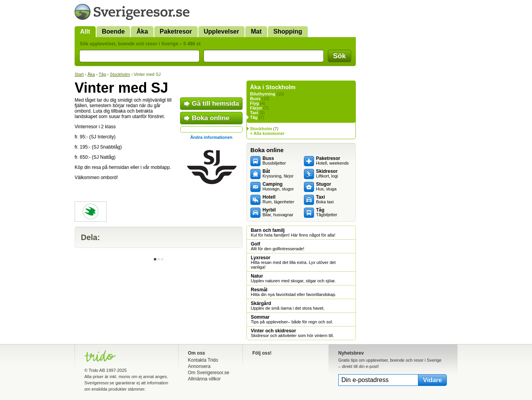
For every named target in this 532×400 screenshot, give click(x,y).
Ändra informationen (211, 137)
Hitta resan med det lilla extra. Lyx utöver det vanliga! (293, 262)
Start (79, 74)
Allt (85, 31)
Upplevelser (222, 31)
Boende (113, 31)
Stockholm (120, 74)
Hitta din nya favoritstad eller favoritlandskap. (294, 292)
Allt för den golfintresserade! (278, 246)
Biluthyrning (263, 94)
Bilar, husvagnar (278, 212)
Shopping (288, 31)
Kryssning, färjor (278, 174)
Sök (339, 56)
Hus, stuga (326, 187)
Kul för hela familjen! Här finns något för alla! (293, 233)
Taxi (254, 113)
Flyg (254, 103)
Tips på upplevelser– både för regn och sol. (292, 319)
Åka (142, 31)
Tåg (103, 74)
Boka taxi (325, 199)
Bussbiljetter (274, 161)
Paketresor (176, 31)
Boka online (211, 118)
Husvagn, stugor (278, 187)
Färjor (256, 108)
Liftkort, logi (327, 174)
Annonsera (199, 366)
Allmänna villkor (204, 379)
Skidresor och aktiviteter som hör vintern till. (292, 333)
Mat (256, 31)
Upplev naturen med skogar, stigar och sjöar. (293, 278)
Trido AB (97, 370)
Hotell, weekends (332, 161)
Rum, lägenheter (278, 199)
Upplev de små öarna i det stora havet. (288, 306)
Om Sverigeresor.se (209, 373)
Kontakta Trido (203, 360)
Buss (255, 99)
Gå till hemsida (215, 103)
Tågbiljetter (327, 212)
